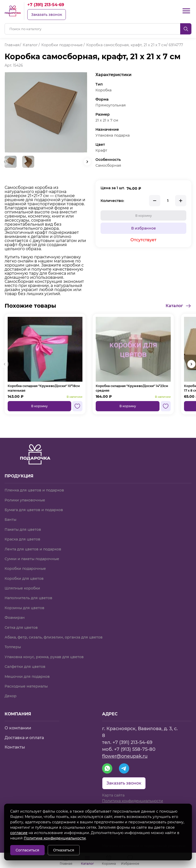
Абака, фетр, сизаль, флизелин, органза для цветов (54, 637)
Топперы (13, 647)
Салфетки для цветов (25, 667)
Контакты (15, 747)
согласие (19, 833)
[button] (87, 162)
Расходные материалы (26, 686)
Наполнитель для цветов (28, 598)
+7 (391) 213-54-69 (46, 5)
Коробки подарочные (25, 569)
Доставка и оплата (24, 738)
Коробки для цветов (24, 578)
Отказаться (64, 850)
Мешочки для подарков (27, 677)
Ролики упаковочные (25, 500)
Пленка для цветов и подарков (34, 490)
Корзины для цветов (24, 608)
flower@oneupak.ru (125, 756)
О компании (18, 728)
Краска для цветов (22, 539)
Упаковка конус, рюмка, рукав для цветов (44, 657)
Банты (10, 520)
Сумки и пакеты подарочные (32, 559)
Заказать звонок (47, 15)
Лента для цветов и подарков (33, 549)
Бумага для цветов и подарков (34, 510)
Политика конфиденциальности (133, 801)
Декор (11, 696)
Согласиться (27, 850)
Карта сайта (113, 795)
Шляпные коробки (22, 588)
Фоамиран (15, 618)
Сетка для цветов (21, 628)
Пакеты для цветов (23, 529)
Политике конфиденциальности (55, 838)
